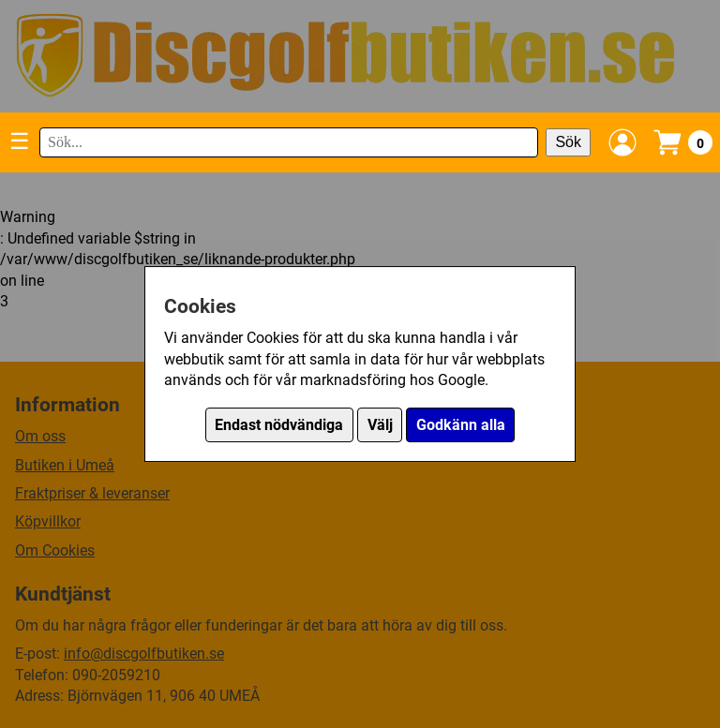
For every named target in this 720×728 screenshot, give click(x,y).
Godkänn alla (461, 425)
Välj (380, 425)
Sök (568, 142)
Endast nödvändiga (279, 425)
